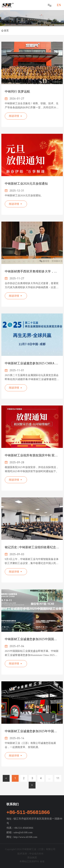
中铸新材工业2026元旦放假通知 (26, 184)
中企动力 (34, 854)
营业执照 (32, 858)
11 (58, 778)
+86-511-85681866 (28, 812)
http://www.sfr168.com (25, 837)
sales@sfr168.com (23, 832)
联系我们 (13, 804)
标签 (42, 861)
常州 (41, 854)
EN (59, 5)
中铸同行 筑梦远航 (17, 92)
